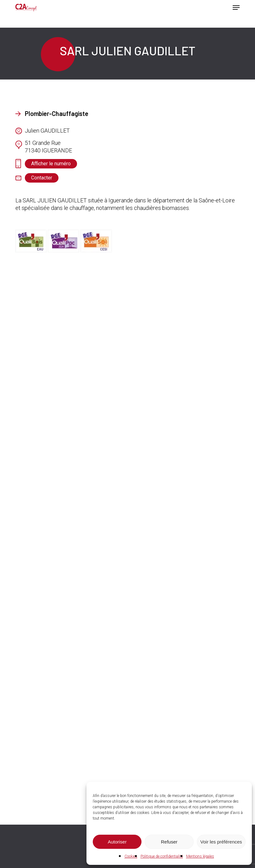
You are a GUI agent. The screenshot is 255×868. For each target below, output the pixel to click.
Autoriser (117, 842)
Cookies (131, 856)
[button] (236, 8)
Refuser (169, 842)
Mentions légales (200, 856)
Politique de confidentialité (162, 856)
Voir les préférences (221, 842)
